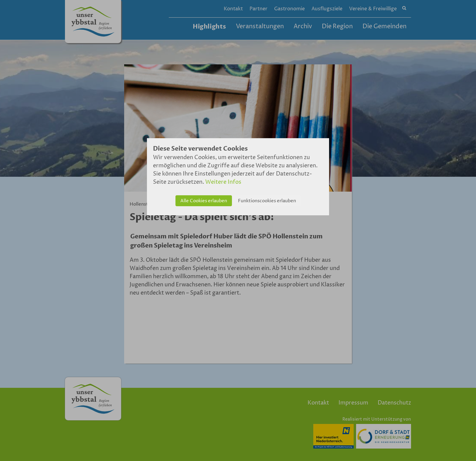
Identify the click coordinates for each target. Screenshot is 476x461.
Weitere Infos (223, 182)
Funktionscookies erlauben (267, 201)
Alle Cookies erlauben (204, 201)
